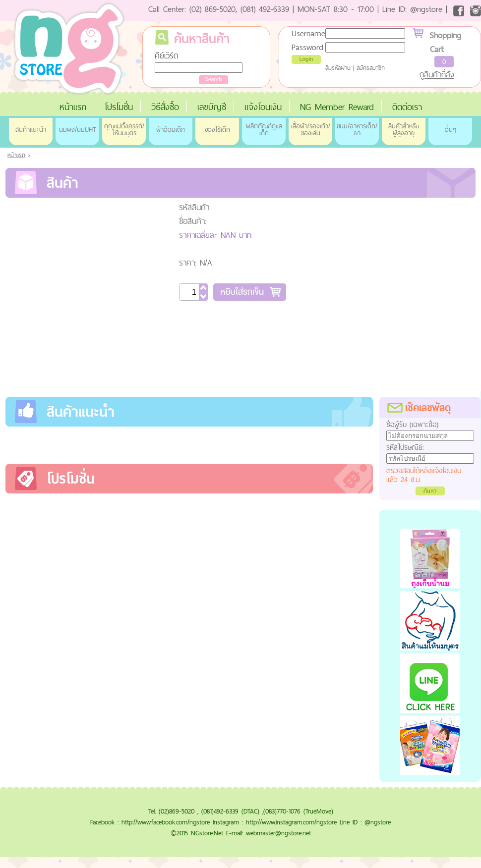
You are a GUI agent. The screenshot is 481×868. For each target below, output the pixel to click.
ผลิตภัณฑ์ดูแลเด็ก (264, 129)
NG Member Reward (337, 107)
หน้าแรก (73, 107)
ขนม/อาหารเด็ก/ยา (357, 129)
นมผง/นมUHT (77, 129)
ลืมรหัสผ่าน (338, 68)
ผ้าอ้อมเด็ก (171, 129)
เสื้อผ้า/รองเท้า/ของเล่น (311, 129)
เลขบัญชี (212, 107)
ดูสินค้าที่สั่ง (437, 74)
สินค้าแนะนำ (31, 129)
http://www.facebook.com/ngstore (166, 822)
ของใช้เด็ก (217, 129)
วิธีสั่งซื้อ (165, 107)
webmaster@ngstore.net (278, 833)
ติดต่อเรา (407, 107)
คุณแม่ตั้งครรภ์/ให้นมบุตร (124, 129)
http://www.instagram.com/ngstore (291, 822)
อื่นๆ (451, 129)
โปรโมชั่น (119, 107)
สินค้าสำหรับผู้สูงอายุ (404, 129)
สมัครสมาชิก (371, 68)
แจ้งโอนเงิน (263, 107)
